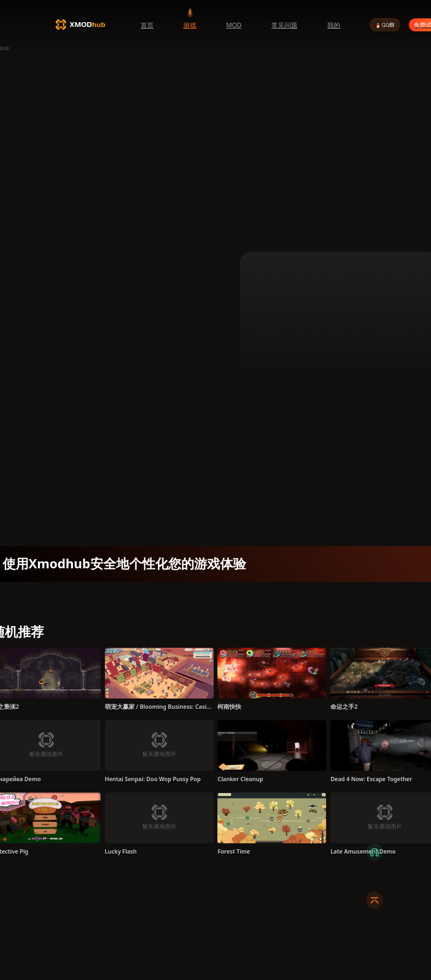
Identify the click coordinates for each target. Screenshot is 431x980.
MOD (234, 25)
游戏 (190, 25)
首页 (147, 25)
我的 (334, 25)
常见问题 (284, 25)
